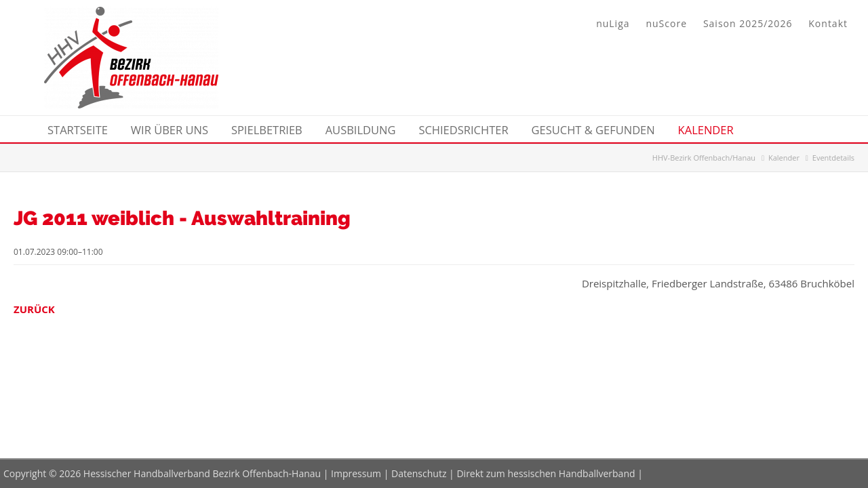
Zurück (34, 309)
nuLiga (613, 23)
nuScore (666, 23)
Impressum (356, 473)
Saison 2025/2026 (748, 23)
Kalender (784, 158)
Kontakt (828, 23)
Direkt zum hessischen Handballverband (546, 473)
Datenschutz (419, 473)
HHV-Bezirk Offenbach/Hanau (704, 158)
